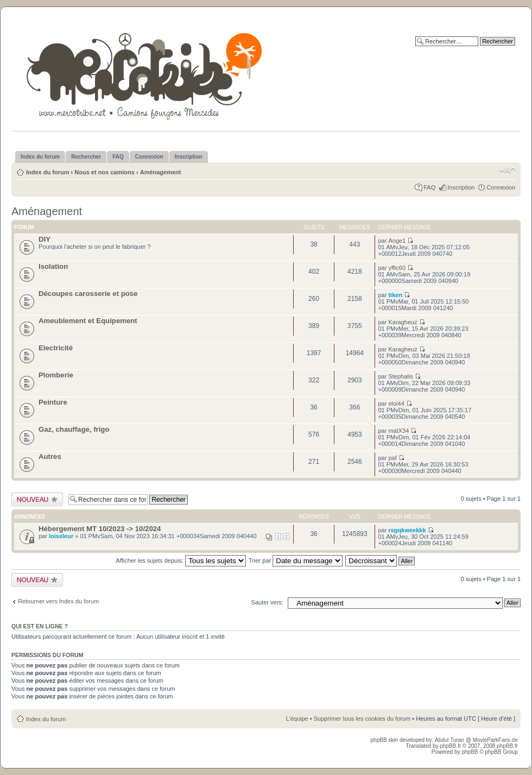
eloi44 (396, 404)
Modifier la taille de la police (507, 170)
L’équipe (297, 719)
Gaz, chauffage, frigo (74, 429)
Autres (50, 456)
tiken (395, 295)
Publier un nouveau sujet (37, 499)
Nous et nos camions (104, 172)
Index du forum (47, 172)
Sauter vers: (267, 602)
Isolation (53, 266)
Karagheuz (403, 322)
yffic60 (397, 268)
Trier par (296, 560)
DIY (45, 239)
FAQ (429, 187)
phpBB (470, 752)
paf (392, 458)
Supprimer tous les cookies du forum (362, 719)
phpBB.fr (450, 746)
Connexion (501, 187)
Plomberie (56, 375)
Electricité (56, 348)
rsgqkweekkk (407, 530)
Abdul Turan (450, 740)
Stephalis (400, 376)
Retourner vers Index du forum (58, 601)
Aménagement (161, 172)
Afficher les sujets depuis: (181, 560)
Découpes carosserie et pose (88, 294)
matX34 (398, 431)
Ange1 (397, 241)
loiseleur (61, 536)
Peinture (53, 402)
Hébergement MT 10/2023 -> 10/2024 (100, 529)
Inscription (461, 187)
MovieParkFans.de (495, 740)
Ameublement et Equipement (88, 321)
